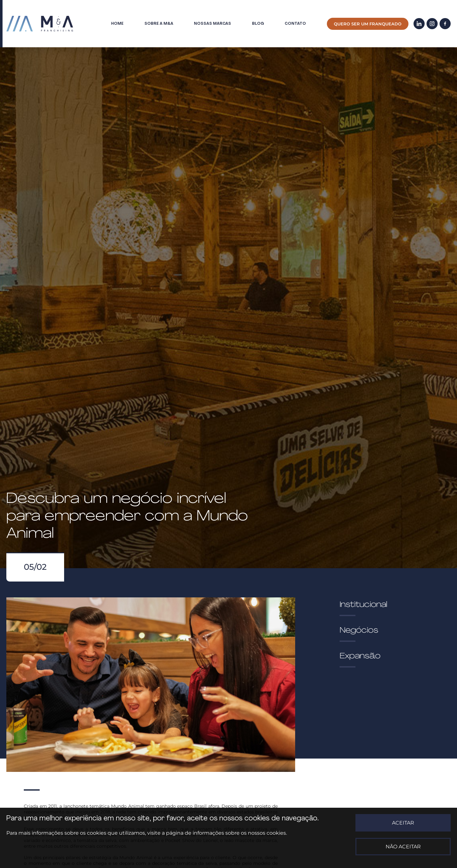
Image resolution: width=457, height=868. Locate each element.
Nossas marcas (212, 24)
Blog (258, 24)
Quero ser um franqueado (368, 24)
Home (117, 24)
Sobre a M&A (159, 24)
